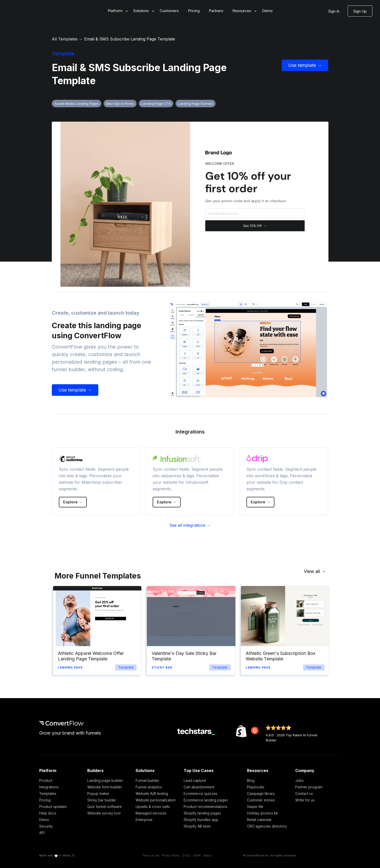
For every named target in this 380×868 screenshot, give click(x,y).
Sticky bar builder (102, 800)
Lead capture (195, 780)
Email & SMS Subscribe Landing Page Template (130, 39)
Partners (216, 11)
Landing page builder (105, 780)
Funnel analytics (149, 787)
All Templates (65, 39)
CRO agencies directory (267, 826)
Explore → (73, 502)
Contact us (304, 793)
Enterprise (144, 820)
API (42, 833)
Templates (48, 793)
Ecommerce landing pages (206, 800)
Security (46, 826)
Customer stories (261, 800)
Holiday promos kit (262, 813)
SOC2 (186, 855)
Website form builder (105, 787)
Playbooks (256, 787)
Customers (169, 11)
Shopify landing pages (202, 813)
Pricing (194, 11)
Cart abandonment (199, 787)
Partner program (309, 787)
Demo (267, 11)
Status (207, 855)
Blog (251, 780)
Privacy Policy (171, 855)
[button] (116, 11)
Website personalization (156, 800)
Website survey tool (104, 813)
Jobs (299, 780)
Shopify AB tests (197, 826)
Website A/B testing (152, 793)
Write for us (305, 800)
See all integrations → (190, 525)
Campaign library (261, 793)
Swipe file (255, 807)
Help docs (48, 813)
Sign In (334, 11)
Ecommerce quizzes (200, 793)
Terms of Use (151, 855)
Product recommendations (205, 807)
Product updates (53, 807)
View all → (315, 571)
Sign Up (360, 11)
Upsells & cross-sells (153, 807)
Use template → (305, 65)
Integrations (49, 787)
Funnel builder (147, 780)
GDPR (197, 855)
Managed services (151, 813)
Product (46, 780)
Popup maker (98, 793)
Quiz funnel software (104, 807)
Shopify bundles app (201, 820)
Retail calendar (259, 820)
